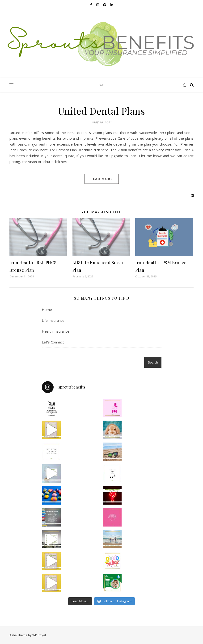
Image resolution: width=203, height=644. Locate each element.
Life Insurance (53, 320)
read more (102, 179)
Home (47, 309)
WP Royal (39, 635)
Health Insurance (56, 331)
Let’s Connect (53, 342)
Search (153, 362)
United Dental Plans (102, 111)
